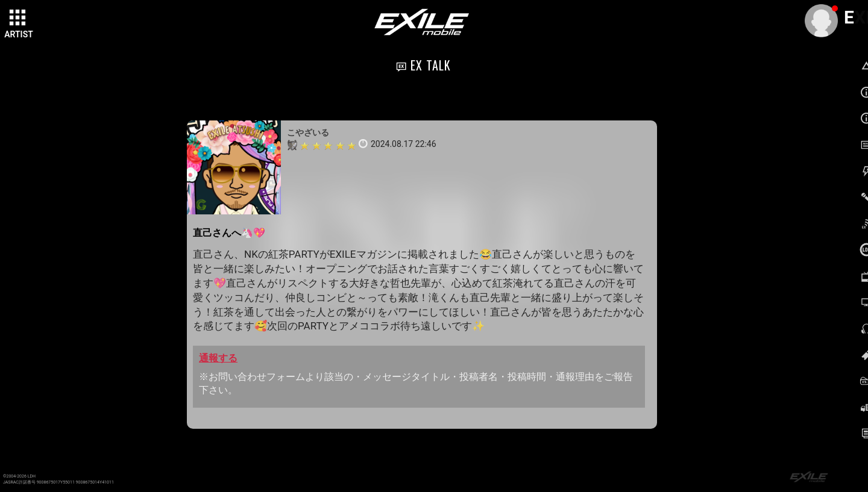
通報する (218, 358)
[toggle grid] (19, 19)
